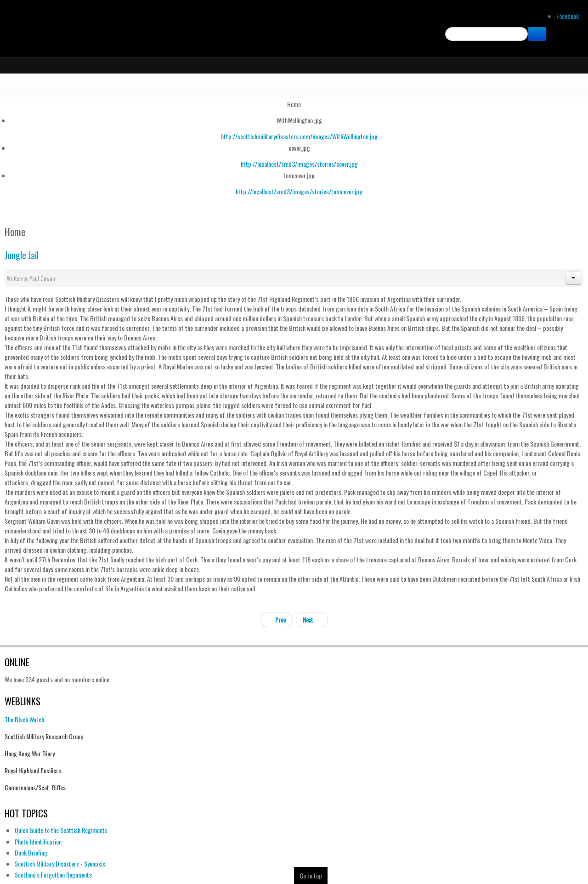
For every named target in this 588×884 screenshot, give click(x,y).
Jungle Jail (22, 255)
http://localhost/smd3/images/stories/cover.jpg (299, 164)
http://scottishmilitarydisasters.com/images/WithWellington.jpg (299, 136)
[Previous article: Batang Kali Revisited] (277, 620)
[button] (573, 278)
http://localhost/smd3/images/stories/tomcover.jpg (299, 191)
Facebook (568, 16)
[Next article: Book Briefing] (312, 620)
